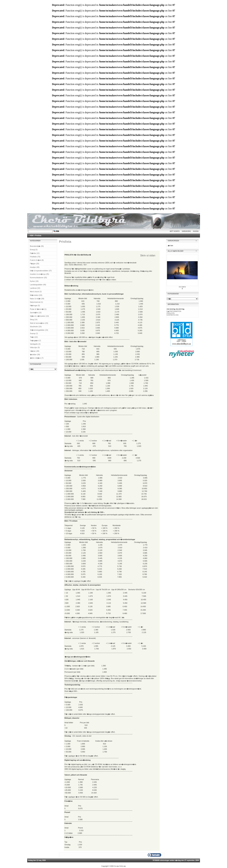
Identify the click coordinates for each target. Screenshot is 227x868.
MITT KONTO (175, 231)
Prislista (38, 236)
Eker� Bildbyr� (120, 866)
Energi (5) (34, 250)
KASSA (196, 231)
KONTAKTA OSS (173, 315)
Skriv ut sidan (148, 255)
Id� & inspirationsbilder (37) (41, 271)
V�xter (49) (35, 351)
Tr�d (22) (34, 337)
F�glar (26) (35, 264)
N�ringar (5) (35, 306)
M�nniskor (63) (36, 295)
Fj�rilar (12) (35, 253)
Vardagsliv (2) (35, 344)
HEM (32, 236)
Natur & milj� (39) (37, 299)
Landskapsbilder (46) (38, 285)
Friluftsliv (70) (35, 257)
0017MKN (182, 287)
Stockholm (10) (36, 327)
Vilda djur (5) (35, 347)
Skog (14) (34, 319)
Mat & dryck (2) (36, 292)
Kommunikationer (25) (38, 278)
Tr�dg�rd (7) (36, 341)
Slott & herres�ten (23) (39, 323)
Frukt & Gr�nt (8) (37, 260)
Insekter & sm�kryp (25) (40, 274)
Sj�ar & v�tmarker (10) (39, 316)
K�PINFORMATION (174, 311)
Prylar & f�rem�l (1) (38, 309)
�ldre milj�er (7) (37, 358)
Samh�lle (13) (36, 313)
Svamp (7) (34, 333)
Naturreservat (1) (37, 302)
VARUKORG (186, 231)
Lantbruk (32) (35, 288)
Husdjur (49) (35, 267)
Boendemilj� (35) (37, 246)
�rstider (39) (35, 355)
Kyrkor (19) (34, 281)
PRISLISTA (171, 313)
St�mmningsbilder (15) (39, 330)
